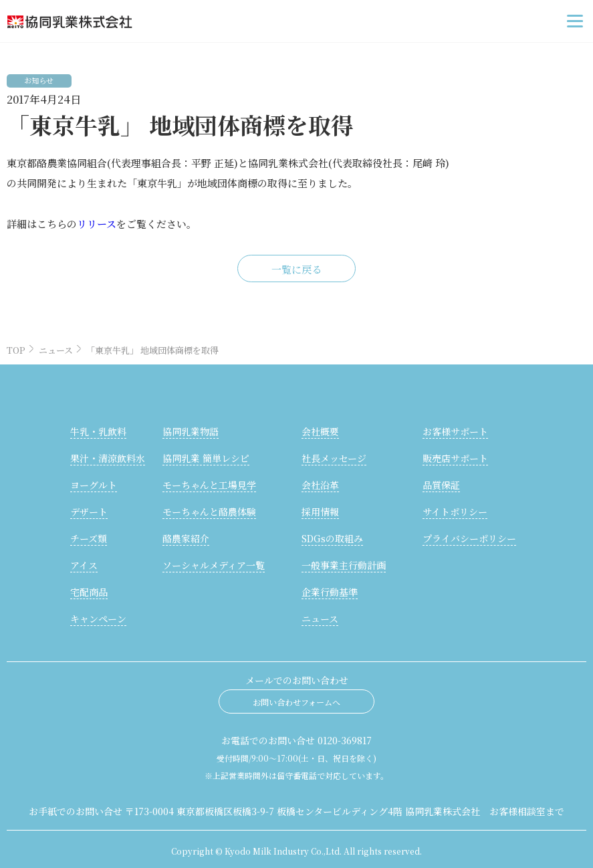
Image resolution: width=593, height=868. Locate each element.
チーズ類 (89, 538)
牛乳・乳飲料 (98, 431)
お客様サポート (455, 431)
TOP (16, 350)
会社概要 (320, 431)
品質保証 (441, 485)
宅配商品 (89, 592)
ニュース (56, 350)
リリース (97, 224)
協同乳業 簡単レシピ (206, 458)
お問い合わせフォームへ (296, 702)
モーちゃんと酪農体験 (209, 512)
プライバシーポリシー (469, 538)
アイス (84, 565)
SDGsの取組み (332, 538)
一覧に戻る (296, 269)
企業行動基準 (330, 592)
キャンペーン (98, 619)
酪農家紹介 (186, 538)
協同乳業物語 (191, 431)
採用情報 (320, 512)
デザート (89, 512)
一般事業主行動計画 (344, 565)
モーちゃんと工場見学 (209, 485)
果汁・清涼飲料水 (108, 458)
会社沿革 (320, 485)
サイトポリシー (455, 512)
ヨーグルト (94, 485)
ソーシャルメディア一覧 (214, 565)
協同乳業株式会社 (122, 21)
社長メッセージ (334, 458)
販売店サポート (455, 458)
